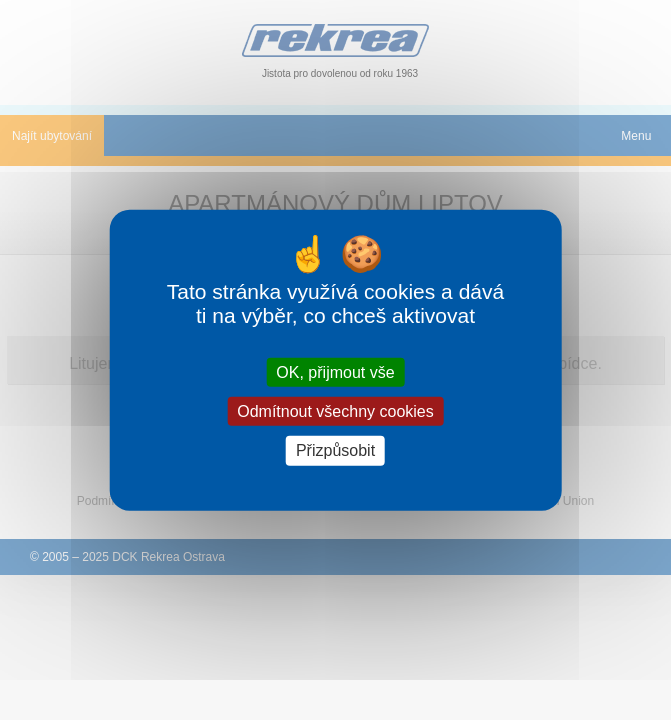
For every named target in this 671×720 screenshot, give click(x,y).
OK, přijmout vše (335, 372)
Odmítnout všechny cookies (335, 411)
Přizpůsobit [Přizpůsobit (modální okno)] (335, 450)
